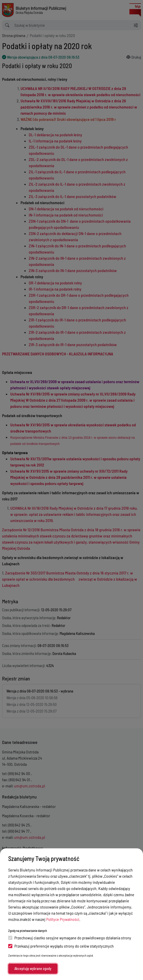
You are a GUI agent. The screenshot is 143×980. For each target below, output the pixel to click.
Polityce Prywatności (63, 919)
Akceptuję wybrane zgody (33, 969)
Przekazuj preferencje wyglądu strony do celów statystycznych (61, 946)
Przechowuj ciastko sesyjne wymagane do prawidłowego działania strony (70, 938)
